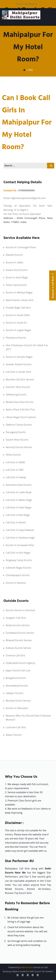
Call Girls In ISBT (15, 470)
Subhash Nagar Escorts (19, 568)
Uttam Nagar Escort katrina (21, 417)
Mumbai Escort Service (18, 701)
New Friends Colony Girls (20, 300)
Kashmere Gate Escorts (19, 485)
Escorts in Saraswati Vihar (20, 545)
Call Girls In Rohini (16, 522)
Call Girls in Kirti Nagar (18, 553)
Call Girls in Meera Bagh (19, 500)
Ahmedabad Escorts (17, 686)
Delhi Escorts (27, 967)
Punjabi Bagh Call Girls (18, 308)
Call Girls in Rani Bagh (18, 515)
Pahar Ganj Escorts (16, 285)
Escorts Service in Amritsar (20, 610)
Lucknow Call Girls (16, 727)
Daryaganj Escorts (16, 432)
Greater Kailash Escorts (19, 364)
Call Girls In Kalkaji (16, 477)
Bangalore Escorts (16, 678)
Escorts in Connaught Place (21, 247)
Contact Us (10, 190)
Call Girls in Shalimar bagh (20, 538)
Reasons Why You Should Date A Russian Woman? (28, 718)
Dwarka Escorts (14, 255)
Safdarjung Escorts (16, 394)
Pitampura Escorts (16, 338)
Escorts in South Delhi (18, 315)
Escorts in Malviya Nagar (19, 292)
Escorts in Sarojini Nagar (19, 357)
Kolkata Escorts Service (18, 648)
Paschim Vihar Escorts (18, 387)
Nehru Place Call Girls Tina (20, 409)
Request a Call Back (53, 285)
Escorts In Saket (14, 262)
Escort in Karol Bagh (17, 277)
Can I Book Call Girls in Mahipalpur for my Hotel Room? (27, 123)
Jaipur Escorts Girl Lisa (18, 670)
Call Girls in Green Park (18, 372)
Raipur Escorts (14, 735)
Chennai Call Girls (15, 655)
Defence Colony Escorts (19, 425)
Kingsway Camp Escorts (19, 560)
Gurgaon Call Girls (16, 618)
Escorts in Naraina (16, 583)
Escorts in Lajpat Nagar (18, 330)
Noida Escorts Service (18, 625)
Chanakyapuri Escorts (18, 575)
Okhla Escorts (13, 455)
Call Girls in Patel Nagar (19, 507)
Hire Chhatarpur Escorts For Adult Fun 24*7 (27, 347)
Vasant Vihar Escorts (17, 440)
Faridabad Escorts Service (20, 633)
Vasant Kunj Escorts (17, 270)
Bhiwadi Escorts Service (19, 640)
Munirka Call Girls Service (20, 379)
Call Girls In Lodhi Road (19, 492)
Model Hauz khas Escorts (20, 402)
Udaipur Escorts (14, 693)
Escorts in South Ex (16, 323)
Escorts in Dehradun (17, 708)
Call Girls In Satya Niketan (20, 530)
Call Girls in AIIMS (15, 462)
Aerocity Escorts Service (19, 447)
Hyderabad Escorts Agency (20, 663)
